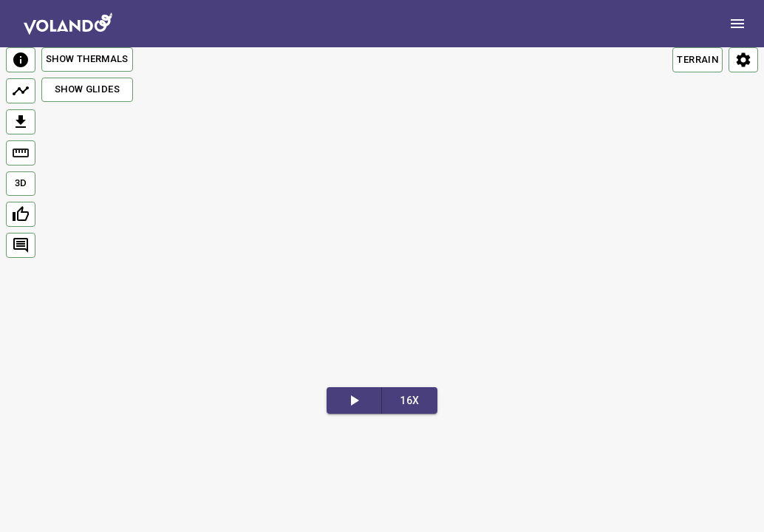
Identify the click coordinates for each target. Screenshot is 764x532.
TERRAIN (698, 59)
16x (409, 400)
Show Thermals (87, 59)
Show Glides (87, 89)
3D (21, 183)
